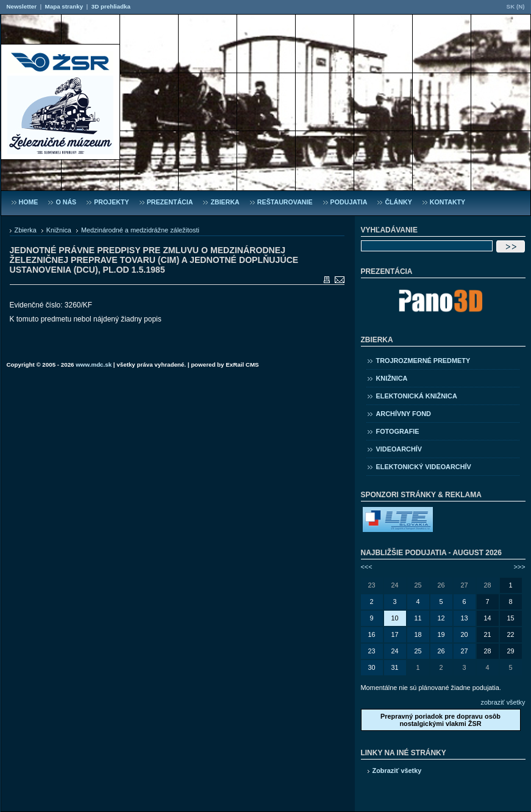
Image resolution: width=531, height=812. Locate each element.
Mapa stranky (64, 6)
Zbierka (26, 230)
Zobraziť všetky (397, 771)
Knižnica (59, 230)
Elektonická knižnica (417, 396)
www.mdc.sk (94, 365)
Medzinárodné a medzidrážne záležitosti (140, 230)
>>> (519, 567)
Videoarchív (399, 449)
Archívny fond (404, 414)
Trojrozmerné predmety (423, 361)
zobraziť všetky (503, 702)
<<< (367, 567)
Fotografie (398, 431)
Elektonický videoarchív (424, 467)
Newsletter (22, 6)
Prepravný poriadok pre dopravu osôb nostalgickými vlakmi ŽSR (440, 720)
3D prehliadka (111, 6)
